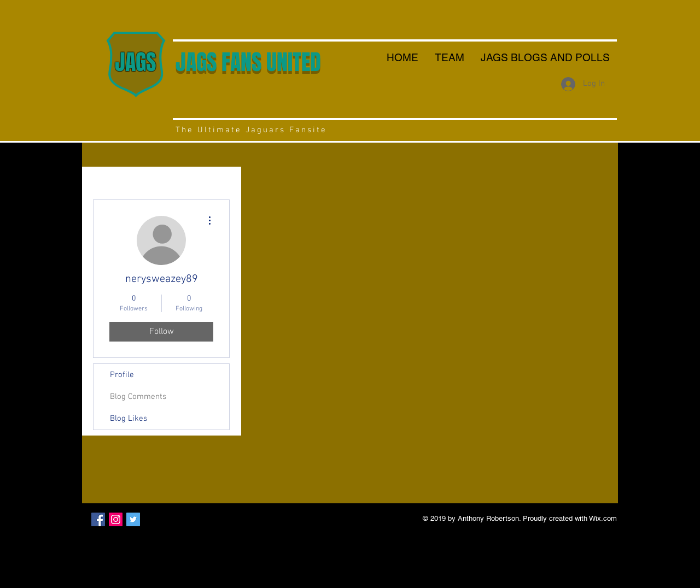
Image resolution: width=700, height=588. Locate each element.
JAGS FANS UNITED (248, 62)
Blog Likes (129, 419)
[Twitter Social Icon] (133, 519)
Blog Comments (138, 397)
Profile (122, 375)
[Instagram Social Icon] (116, 519)
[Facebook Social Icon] (98, 519)
